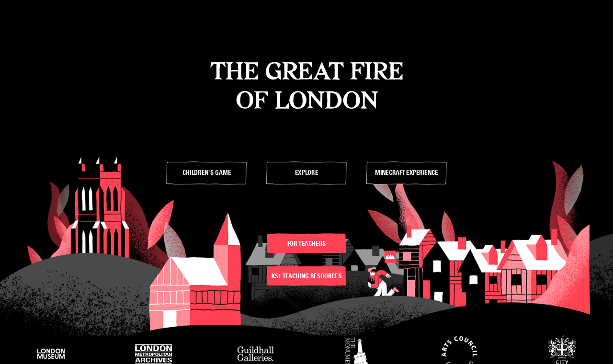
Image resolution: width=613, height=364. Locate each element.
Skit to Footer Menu (179, 5)
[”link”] (207, 173)
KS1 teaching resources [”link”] (306, 276)
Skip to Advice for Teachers (102, 5)
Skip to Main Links (29, 5)
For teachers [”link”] (306, 243)
